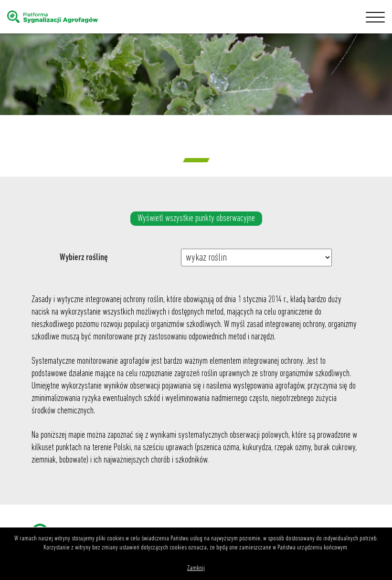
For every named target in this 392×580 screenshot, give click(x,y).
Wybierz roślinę (84, 258)
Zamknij (196, 568)
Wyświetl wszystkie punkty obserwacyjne (196, 219)
